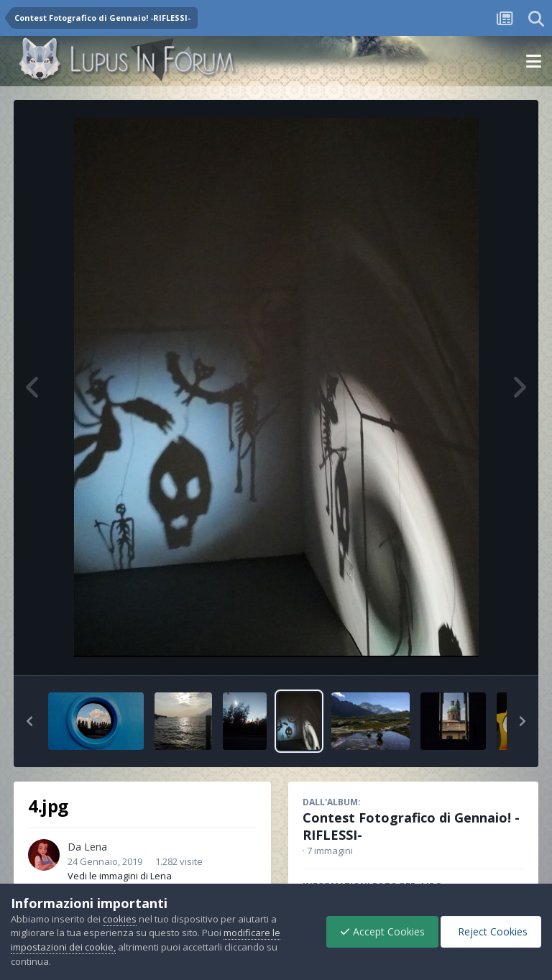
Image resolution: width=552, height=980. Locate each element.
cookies (120, 919)
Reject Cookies (490, 931)
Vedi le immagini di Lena (120, 876)
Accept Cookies (379, 931)
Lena (96, 847)
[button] (29, 721)
